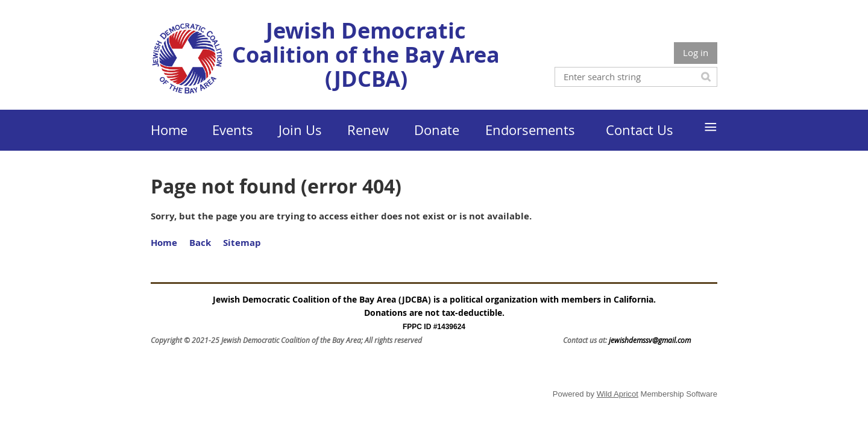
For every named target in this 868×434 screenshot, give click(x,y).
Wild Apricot (618, 394)
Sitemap (242, 243)
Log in (696, 52)
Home (164, 243)
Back (200, 243)
